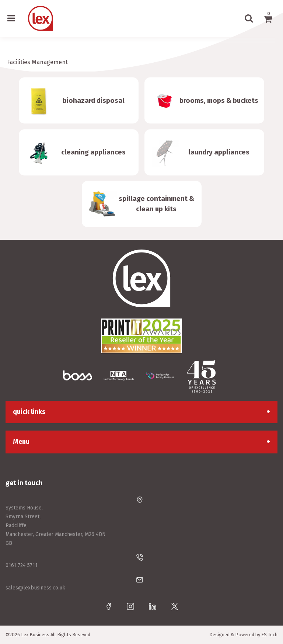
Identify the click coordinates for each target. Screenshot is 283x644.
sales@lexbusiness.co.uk (35, 588)
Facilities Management (37, 62)
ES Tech (269, 635)
